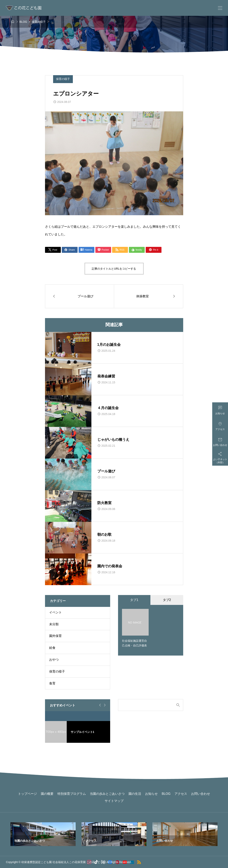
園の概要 (47, 794)
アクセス (181, 794)
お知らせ (151, 794)
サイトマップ (114, 801)
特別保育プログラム (72, 794)
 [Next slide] (104, 705)
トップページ (27, 794)
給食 (52, 648)
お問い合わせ (201, 794)
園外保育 (55, 636)
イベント (55, 612)
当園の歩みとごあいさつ (107, 794)
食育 (52, 683)
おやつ (54, 660)
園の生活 (135, 794)
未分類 (54, 624)
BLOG (166, 794)
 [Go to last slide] (99, 705)
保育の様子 (63, 79)
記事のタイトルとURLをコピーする (114, 269)
